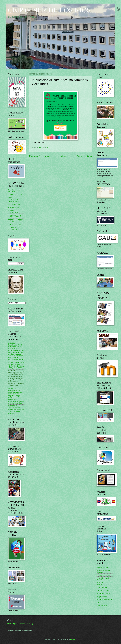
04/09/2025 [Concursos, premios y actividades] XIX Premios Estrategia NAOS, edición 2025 (16, 365)
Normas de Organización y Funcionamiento (13, 200)
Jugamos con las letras (104, 600)
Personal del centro (14, 204)
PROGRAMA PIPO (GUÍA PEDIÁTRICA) (15, 216)
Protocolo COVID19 (15, 225)
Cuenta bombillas (102, 588)
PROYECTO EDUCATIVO (12, 229)
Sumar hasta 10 (102, 606)
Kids (98, 603)
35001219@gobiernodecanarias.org (20, 624)
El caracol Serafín (103, 591)
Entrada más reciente (39, 156)
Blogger (73, 639)
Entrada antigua (84, 156)
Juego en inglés (102, 597)
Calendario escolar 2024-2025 (14, 191)
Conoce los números (104, 575)
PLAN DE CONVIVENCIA (13, 211)
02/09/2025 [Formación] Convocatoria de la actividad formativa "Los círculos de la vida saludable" (16, 410)
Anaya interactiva (102, 567)
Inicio (63, 156)
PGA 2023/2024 (13, 207)
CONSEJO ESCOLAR (15, 195)
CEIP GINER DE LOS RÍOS (49, 10)
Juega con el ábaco (103, 594)
